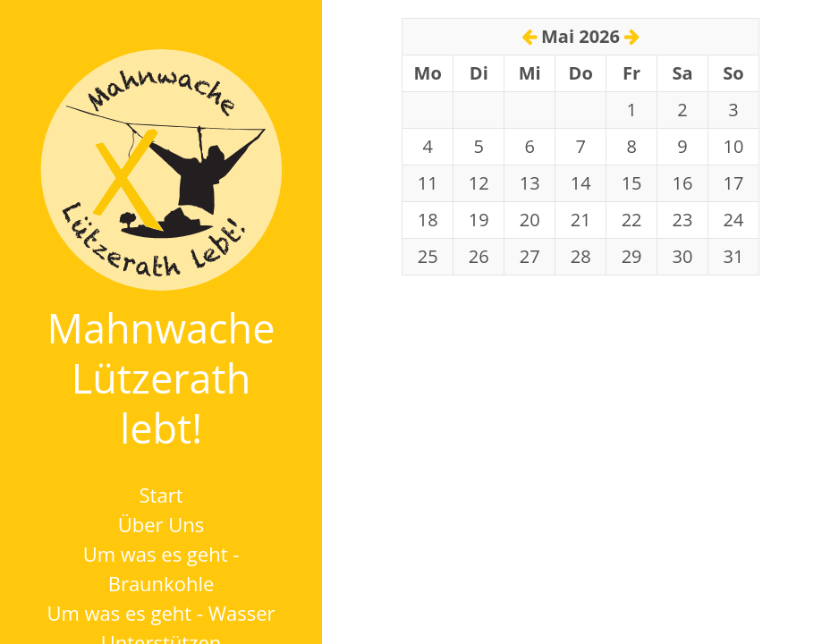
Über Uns (161, 524)
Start (161, 495)
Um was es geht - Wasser (161, 613)
